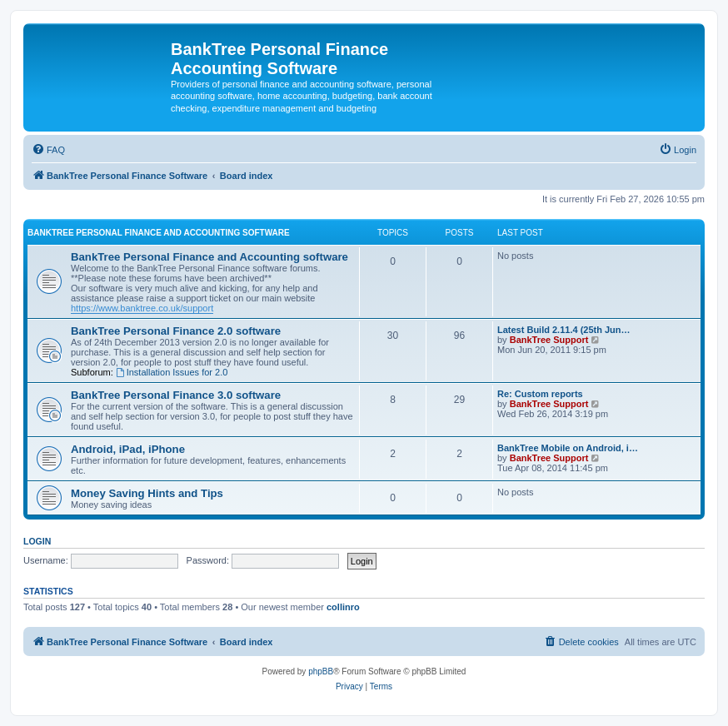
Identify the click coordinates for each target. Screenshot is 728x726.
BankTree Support (549, 340)
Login (37, 541)
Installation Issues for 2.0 (172, 372)
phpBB (321, 671)
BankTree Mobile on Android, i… (568, 448)
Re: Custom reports (540, 394)
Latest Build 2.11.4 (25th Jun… (564, 330)
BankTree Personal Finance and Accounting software (159, 233)
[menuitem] (48, 150)
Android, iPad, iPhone (128, 449)
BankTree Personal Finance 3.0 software (176, 395)
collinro (343, 607)
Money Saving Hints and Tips (147, 493)
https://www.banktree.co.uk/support (142, 308)
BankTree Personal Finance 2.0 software (176, 331)
